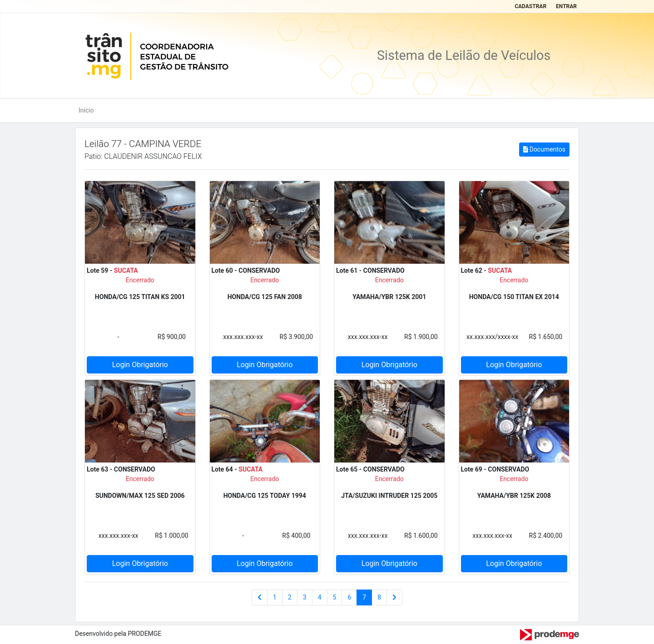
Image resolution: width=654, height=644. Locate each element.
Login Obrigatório (140, 365)
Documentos (544, 149)
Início (86, 110)
